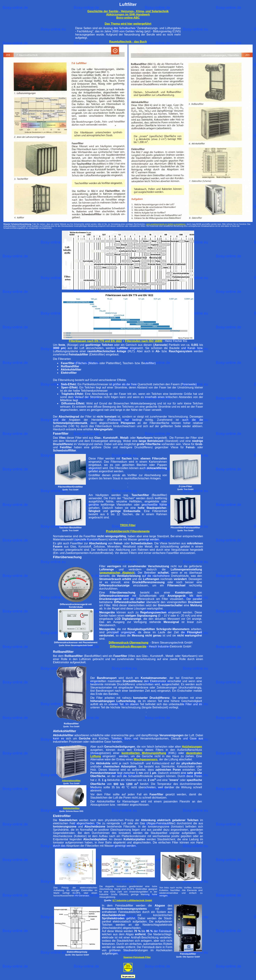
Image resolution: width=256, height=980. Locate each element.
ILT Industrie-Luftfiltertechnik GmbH (132, 900)
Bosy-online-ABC (128, 18)
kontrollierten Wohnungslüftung (144, 753)
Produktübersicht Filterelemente (128, 531)
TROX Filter (128, 525)
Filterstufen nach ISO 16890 (144, 341)
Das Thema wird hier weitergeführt (128, 24)
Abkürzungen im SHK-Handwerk (128, 14)
